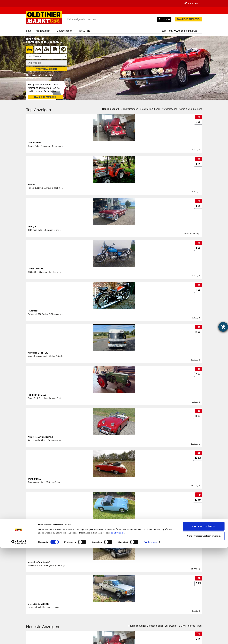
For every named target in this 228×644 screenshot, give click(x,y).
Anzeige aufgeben (188, 19)
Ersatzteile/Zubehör (150, 109)
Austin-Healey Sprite (38, 520)
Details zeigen (150, 638)
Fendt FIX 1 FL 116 (37, 395)
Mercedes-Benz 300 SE (39, 562)
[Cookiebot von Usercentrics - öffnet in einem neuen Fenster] (19, 638)
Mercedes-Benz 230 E (38, 604)
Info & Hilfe (85, 31)
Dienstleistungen (129, 109)
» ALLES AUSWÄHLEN (204, 623)
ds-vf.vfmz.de (118, 629)
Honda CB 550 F (36, 269)
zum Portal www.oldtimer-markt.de (180, 31)
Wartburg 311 (34, 479)
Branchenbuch (66, 31)
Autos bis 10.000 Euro (191, 109)
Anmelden (191, 3)
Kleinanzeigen (44, 31)
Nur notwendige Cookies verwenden (204, 632)
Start (28, 31)
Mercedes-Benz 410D (38, 353)
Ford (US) (33, 227)
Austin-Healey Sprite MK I (40, 437)
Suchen (164, 19)
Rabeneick (33, 311)
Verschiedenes (170, 109)
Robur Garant (34, 143)
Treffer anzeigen (47, 69)
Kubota (31, 185)
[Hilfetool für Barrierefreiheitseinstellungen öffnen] (223, 327)
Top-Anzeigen (38, 110)
